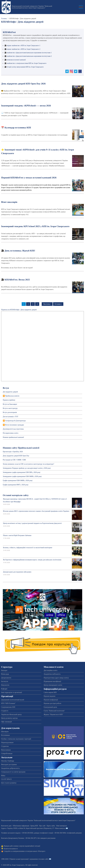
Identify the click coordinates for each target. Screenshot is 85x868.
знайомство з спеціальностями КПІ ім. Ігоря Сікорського (27, 63)
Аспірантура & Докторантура (16, 421)
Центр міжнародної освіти (53, 685)
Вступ (6, 388)
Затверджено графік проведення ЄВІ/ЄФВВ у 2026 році (22, 476)
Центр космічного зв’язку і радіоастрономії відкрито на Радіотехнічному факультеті (32, 523)
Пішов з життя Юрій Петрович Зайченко (17, 535)
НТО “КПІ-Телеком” (8, 703)
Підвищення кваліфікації (53, 681)
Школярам (5, 732)
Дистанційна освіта (51, 670)
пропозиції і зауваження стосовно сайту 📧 (36, 859)
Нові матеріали (62, 826)
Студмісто (5, 711)
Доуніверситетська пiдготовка (13, 429)
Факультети (5, 685)
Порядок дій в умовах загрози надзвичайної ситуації (22, 846)
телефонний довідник (74, 833)
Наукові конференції (51, 700)
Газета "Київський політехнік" (54, 711)
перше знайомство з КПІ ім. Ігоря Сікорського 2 (24, 49)
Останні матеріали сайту (16, 495)
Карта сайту (51, 826)
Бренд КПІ (34, 826)
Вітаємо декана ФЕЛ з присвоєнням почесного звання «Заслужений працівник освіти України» (36, 511)
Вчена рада (5, 674)
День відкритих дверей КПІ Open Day (16, 456)
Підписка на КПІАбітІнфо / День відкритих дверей (19, 310)
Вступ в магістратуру (10, 408)
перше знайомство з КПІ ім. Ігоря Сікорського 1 (24, 46)
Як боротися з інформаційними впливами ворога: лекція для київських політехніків (32, 560)
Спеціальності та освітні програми (13, 772)
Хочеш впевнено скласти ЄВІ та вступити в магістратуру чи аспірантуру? (28, 464)
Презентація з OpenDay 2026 (13, 452)
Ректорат (4, 670)
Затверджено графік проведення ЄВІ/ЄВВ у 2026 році (22, 472)
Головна (4, 19)
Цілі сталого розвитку (9, 783)
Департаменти (6, 678)
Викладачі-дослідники (9, 765)
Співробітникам (7, 754)
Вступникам (5, 735)
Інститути (5, 681)
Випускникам (6, 750)
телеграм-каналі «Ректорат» (36, 851)
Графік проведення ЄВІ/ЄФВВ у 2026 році (18, 481)
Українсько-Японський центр (11, 714)
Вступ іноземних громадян (15, 425)
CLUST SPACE (6, 779)
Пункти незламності (11, 849)
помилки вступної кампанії (16, 60)
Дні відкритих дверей (10, 392)
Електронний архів (50, 707)
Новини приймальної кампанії (13, 437)
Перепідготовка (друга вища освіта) (56, 678)
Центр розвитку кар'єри (9, 718)
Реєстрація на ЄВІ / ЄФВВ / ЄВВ (14, 460)
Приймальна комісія (12, 396)
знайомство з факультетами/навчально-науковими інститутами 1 (29, 53)
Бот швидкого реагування (46, 838)
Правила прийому (9, 400)
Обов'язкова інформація (21, 826)
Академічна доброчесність (10, 768)
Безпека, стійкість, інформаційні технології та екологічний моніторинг (28, 548)
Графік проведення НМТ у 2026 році (16, 485)
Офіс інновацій (6, 722)
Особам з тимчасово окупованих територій (16, 739)
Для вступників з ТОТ (11, 417)
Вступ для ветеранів (10, 412)
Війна (3, 776)
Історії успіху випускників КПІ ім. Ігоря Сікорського (25, 67)
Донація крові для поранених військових (17, 572)
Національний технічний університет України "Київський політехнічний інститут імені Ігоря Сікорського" (32, 7)
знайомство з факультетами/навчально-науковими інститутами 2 (29, 56)
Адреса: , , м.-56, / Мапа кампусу (33, 828)
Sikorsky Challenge (8, 761)
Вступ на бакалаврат (10, 404)
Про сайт (42, 826)
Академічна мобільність (52, 674)
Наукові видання (50, 696)
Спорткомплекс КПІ (8, 707)
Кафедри (4, 689)
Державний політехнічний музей (13, 700)
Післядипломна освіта (11, 433)
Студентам (5, 746)
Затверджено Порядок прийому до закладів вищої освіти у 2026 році (27, 468)
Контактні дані (6, 826)
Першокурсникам (7, 743)
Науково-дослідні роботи (53, 703)
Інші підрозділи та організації (12, 692)
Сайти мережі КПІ (50, 692)
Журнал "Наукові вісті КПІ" (54, 714)
